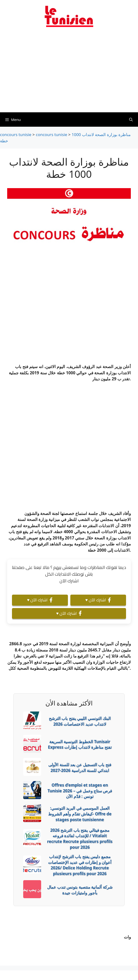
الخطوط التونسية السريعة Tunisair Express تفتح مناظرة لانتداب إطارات (80, 744)
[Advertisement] (69, 73)
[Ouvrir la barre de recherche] (131, 120)
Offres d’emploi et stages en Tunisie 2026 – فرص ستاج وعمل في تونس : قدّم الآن (80, 791)
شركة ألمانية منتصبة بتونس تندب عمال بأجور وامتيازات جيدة (80, 890)
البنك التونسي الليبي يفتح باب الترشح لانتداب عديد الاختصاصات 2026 (80, 721)
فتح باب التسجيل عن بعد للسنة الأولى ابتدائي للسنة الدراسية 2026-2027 (80, 768)
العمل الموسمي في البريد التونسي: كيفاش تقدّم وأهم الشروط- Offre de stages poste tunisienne (80, 814)
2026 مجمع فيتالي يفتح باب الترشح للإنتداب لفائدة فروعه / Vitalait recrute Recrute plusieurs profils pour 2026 (80, 839)
